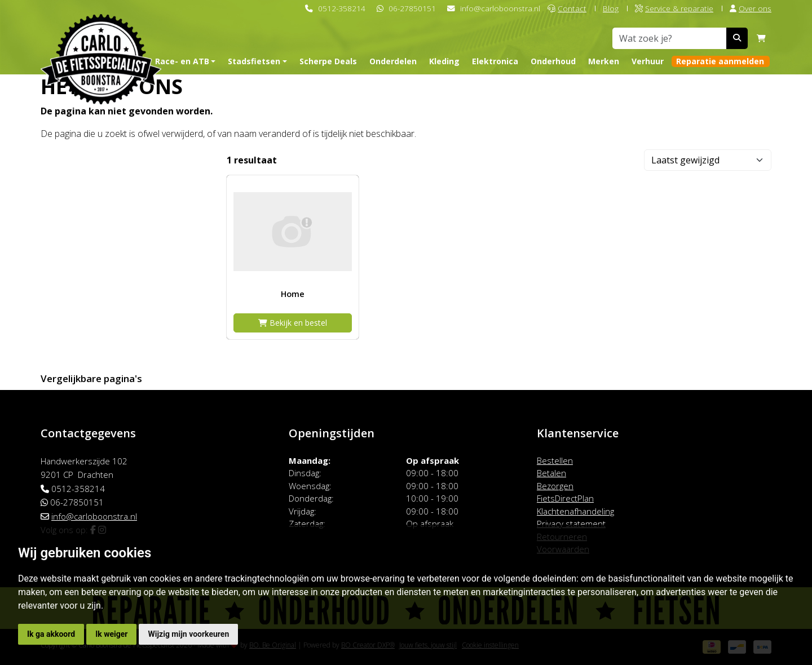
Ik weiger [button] (111, 634)
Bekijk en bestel (293, 323)
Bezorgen (555, 486)
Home (293, 294)
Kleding (444, 61)
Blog (611, 8)
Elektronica (495, 61)
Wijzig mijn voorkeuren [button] (188, 634)
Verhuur (648, 61)
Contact (567, 8)
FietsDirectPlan (565, 498)
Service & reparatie (674, 8)
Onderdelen (393, 61)
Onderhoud (553, 61)
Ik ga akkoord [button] (51, 634)
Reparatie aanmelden (720, 61)
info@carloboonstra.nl (500, 8)
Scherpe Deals (328, 61)
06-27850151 (412, 8)
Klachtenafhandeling (575, 511)
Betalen (551, 473)
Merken (604, 61)
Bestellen (555, 460)
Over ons (751, 8)
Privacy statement (571, 524)
